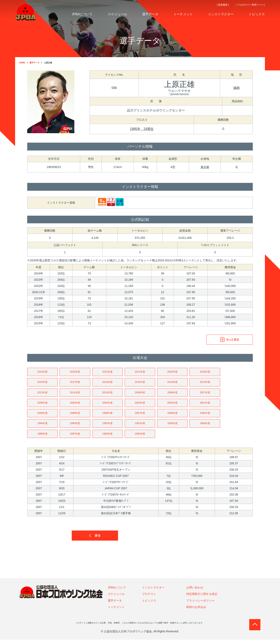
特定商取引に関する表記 (202, 598)
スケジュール (116, 598)
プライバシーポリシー (200, 605)
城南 (236, 88)
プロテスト (149, 598)
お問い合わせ (195, 592)
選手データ (115, 605)
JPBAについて (117, 592)
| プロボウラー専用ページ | (250, 5)
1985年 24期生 (142, 129)
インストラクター (153, 592)
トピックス (149, 605)
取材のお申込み (196, 611)
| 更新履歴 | (223, 5)
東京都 (205, 167)
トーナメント (116, 611)
